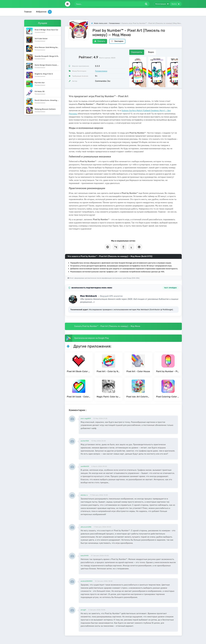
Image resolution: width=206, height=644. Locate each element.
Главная (28, 12)
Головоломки (101, 71)
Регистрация (162, 4)
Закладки (117, 41)
